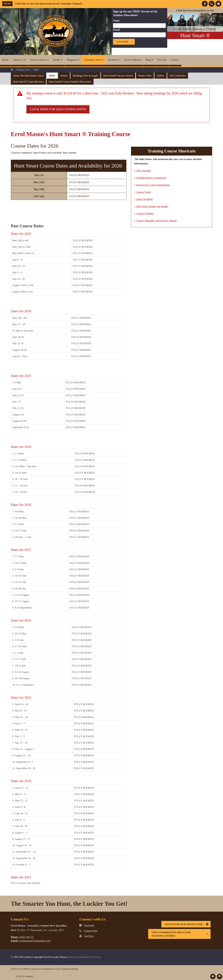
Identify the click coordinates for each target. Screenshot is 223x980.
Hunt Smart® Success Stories (118, 76)
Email (116, 30)
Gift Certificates (178, 76)
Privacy (73, 957)
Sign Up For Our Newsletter (188, 924)
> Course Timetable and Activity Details (155, 221)
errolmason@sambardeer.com (31, 941)
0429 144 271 (22, 937)
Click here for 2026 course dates (58, 109)
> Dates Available (144, 199)
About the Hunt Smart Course (28, 76)
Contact (175, 60)
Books (58, 60)
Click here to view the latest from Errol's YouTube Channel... (43, 4)
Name (116, 21)
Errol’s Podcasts (133, 60)
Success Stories (39, 60)
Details (64, 76)
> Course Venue (143, 192)
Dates (52, 76)
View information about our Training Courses (181, 934)
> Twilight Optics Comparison (150, 178)
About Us (19, 60)
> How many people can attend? (151, 206)
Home (5, 60)
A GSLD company (24, 976)
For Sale (162, 60)
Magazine (73, 60)
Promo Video (145, 76)
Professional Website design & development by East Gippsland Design (44, 969)
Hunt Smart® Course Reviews (28, 82)
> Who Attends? (143, 171)
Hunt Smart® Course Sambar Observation (70, 82)
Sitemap (96, 957)
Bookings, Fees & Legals (85, 76)
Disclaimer (84, 957)
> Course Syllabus (144, 213)
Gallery (160, 76)
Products (114, 60)
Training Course (94, 60)
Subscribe (125, 42)
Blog (149, 60)
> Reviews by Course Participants (152, 185)
